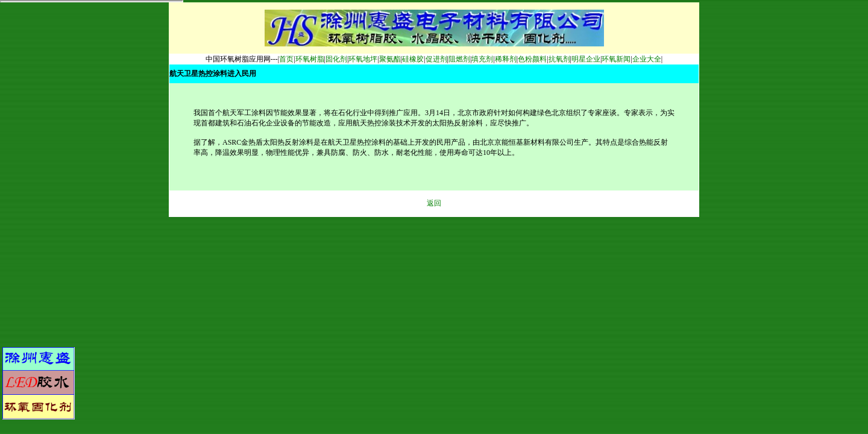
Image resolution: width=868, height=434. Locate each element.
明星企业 (586, 59)
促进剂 (436, 59)
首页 (286, 59)
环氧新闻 (616, 59)
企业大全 (647, 59)
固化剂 (336, 59)
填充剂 (482, 59)
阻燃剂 (459, 59)
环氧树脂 (310, 59)
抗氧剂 (559, 59)
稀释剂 (506, 59)
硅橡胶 (413, 59)
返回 (434, 203)
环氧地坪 (363, 59)
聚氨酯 (390, 59)
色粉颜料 (532, 59)
